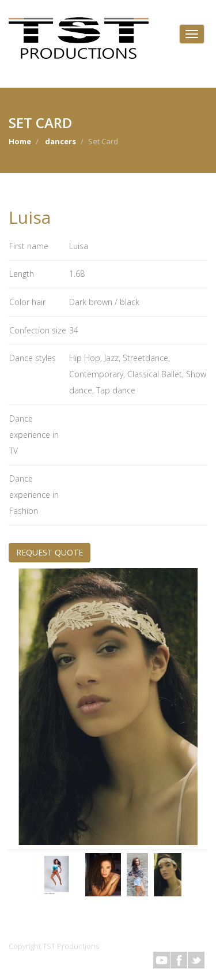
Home (20, 141)
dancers (60, 141)
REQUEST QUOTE (50, 552)
